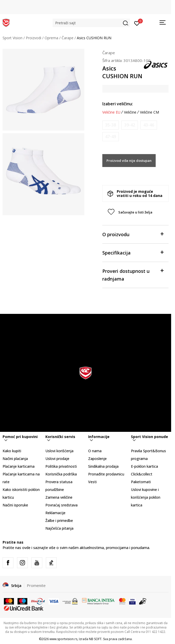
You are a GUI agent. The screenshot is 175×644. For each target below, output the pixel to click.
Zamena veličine (59, 497)
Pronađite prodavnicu (106, 474)
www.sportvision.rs (63, 639)
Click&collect (142, 474)
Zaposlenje (97, 459)
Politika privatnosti (61, 466)
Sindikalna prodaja (103, 466)
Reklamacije (55, 513)
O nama (95, 451)
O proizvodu (133, 234)
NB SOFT (95, 639)
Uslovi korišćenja (59, 451)
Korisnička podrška (61, 474)
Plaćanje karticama (19, 466)
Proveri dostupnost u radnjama (133, 275)
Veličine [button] (130, 112)
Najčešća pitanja (59, 528)
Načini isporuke (15, 505)
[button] (91, 23)
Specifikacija (133, 252)
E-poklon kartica (144, 466)
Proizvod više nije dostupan (129, 161)
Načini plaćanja (15, 459)
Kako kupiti (12, 451)
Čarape (68, 38)
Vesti (92, 482)
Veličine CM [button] (149, 112)
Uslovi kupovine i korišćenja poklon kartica (146, 497)
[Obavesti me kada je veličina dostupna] (111, 125)
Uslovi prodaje (57, 459)
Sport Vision (12, 38)
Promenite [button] (36, 585)
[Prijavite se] (137, 23)
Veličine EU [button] (111, 112)
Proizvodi (34, 38)
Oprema (51, 38)
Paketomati (141, 482)
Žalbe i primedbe (59, 520)
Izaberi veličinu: (118, 104)
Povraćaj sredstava (61, 505)
